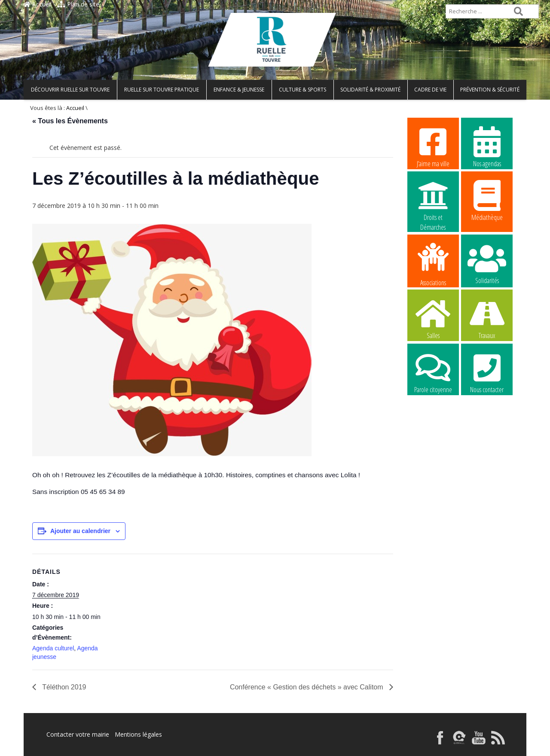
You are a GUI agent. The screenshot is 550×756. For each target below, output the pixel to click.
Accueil (38, 4)
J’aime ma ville (433, 146)
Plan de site (78, 4)
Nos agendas (487, 146)
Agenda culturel (53, 648)
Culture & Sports (302, 90)
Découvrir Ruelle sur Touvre (70, 90)
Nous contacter (487, 372)
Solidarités (487, 263)
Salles (433, 318)
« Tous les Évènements (70, 121)
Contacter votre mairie (78, 734)
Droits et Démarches (433, 201)
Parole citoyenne (433, 372)
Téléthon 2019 (63, 687)
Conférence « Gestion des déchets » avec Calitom (307, 687)
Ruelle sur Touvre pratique (162, 90)
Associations (433, 264)
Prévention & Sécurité (490, 90)
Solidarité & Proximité (370, 90)
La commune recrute (433, 427)
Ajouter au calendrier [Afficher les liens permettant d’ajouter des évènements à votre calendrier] (80, 531)
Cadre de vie (430, 90)
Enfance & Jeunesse (239, 90)
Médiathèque (487, 200)
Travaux (487, 318)
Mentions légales (138, 734)
